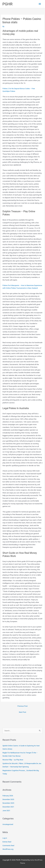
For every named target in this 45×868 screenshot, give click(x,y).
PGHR (7, 4)
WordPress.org (8, 849)
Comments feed (8, 845)
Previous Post (23, 706)
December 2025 (8, 799)
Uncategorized (8, 824)
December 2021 (8, 807)
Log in (5, 838)
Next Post (23, 712)
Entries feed (7, 842)
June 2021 (6, 810)
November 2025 (8, 803)
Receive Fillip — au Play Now (13, 760)
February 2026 (8, 796)
